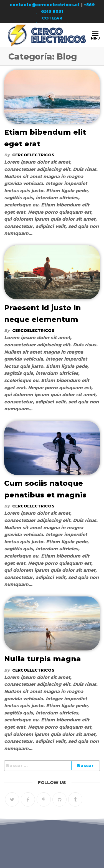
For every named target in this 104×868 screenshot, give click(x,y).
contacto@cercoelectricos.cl (44, 5)
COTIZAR (52, 18)
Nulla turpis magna (43, 659)
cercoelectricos (33, 155)
